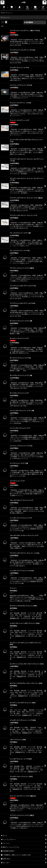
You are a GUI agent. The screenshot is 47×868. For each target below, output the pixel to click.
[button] (2, 2)
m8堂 (23, 2)
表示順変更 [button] (29, 22)
